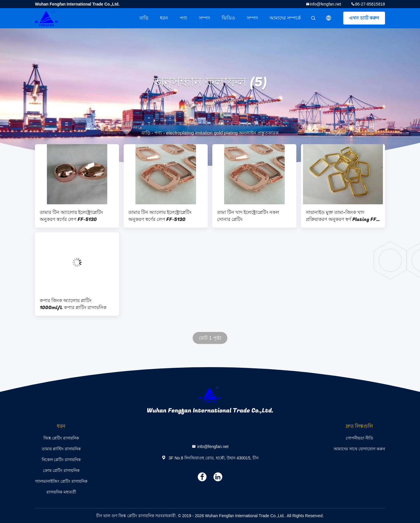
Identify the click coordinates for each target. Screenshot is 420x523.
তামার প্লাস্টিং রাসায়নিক (61, 449)
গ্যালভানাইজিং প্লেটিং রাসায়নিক (61, 481)
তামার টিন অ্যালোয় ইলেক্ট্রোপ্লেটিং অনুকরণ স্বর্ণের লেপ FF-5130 (71, 216)
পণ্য (183, 18)
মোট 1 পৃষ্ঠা (210, 338)
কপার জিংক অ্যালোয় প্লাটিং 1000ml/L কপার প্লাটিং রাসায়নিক (73, 304)
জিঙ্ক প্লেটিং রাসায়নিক (61, 438)
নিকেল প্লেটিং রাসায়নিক (61, 460)
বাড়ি (144, 18)
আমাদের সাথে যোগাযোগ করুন (359, 449)
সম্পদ (204, 18)
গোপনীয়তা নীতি (359, 438)
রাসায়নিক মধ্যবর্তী (61, 492)
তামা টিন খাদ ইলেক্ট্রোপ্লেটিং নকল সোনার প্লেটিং (248, 216)
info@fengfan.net (325, 4)
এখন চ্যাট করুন (364, 18)
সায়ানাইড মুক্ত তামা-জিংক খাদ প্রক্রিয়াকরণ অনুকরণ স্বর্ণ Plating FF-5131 (342, 216)
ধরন (164, 18)
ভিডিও (228, 18)
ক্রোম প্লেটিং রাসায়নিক (61, 470)
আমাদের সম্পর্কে (285, 18)
